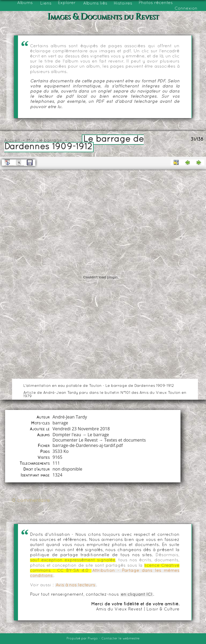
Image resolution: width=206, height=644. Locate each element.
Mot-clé (35, 141)
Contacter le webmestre (120, 639)
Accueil (12, 141)
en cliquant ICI (137, 595)
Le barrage (98, 435)
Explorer (67, 3)
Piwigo (93, 639)
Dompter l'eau (67, 435)
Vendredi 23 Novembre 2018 (81, 429)
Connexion (186, 9)
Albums (25, 3)
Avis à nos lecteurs (76, 585)
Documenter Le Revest (75, 440)
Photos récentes (156, 3)
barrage (53, 141)
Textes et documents (125, 440)
